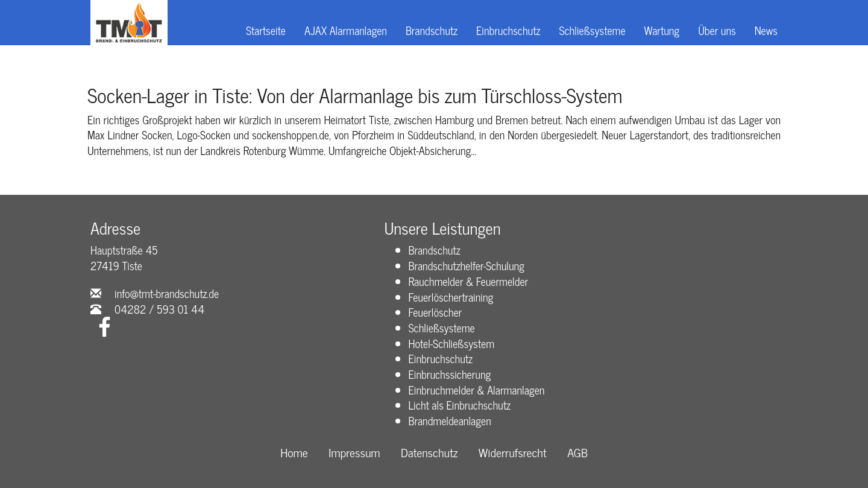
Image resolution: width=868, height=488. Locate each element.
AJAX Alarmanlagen (346, 30)
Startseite (266, 30)
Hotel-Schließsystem (452, 343)
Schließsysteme (592, 30)
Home (294, 452)
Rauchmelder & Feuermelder (469, 281)
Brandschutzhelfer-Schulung (467, 265)
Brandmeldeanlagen (450, 420)
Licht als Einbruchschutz (460, 405)
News (766, 30)
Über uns (717, 30)
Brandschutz (432, 30)
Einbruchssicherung (450, 374)
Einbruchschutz (508, 30)
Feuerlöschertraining (451, 297)
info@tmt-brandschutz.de (167, 293)
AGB (577, 452)
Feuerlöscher (436, 312)
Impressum (354, 452)
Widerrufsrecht (513, 452)
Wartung (662, 30)
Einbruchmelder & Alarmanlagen (477, 390)
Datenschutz (429, 452)
